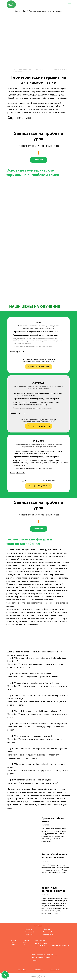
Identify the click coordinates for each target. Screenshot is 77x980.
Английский (38, 926)
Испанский (47, 929)
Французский (47, 932)
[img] (24, 868)
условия (13, 945)
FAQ (24, 945)
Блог (25, 11)
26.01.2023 (45, 894)
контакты (26, 940)
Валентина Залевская (22, 69)
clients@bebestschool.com (61, 946)
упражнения (27, 947)
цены (12, 943)
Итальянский (29, 932)
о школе (14, 940)
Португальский (47, 935)
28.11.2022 (45, 825)
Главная (17, 11)
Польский (30, 935)
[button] (39, 160)
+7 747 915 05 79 (41, 944)
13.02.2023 (45, 861)
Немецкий (29, 929)
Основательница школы (21, 72)
